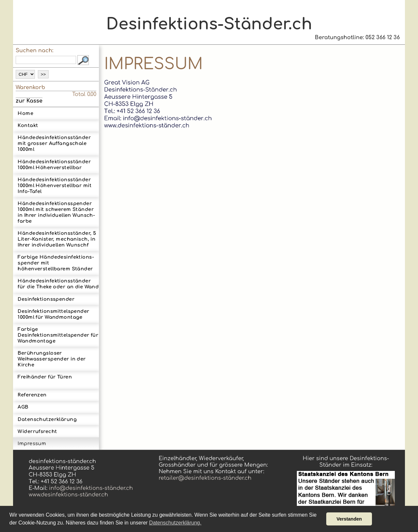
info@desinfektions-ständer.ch (90, 488)
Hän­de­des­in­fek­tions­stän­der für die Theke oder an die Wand (58, 284)
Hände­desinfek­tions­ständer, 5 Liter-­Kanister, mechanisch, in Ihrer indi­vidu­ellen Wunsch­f (57, 239)
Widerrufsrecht (37, 431)
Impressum (32, 443)
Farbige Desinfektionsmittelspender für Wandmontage (58, 335)
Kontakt (28, 125)
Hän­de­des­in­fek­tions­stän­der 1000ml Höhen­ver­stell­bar (54, 165)
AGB (23, 407)
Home (25, 113)
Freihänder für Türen (45, 380)
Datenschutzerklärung (47, 419)
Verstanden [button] (349, 519)
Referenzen (32, 395)
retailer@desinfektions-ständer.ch (205, 478)
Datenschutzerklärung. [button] (175, 523)
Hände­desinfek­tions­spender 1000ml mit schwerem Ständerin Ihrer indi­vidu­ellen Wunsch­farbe (56, 212)
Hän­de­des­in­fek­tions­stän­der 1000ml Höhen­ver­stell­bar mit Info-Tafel (55, 185)
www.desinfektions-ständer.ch (68, 495)
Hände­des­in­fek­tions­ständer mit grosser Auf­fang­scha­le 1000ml (54, 143)
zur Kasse (29, 101)
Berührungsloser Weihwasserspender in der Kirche (52, 359)
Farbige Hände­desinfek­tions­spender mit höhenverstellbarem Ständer (56, 263)
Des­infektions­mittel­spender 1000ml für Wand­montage (53, 314)
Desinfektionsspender (46, 299)
